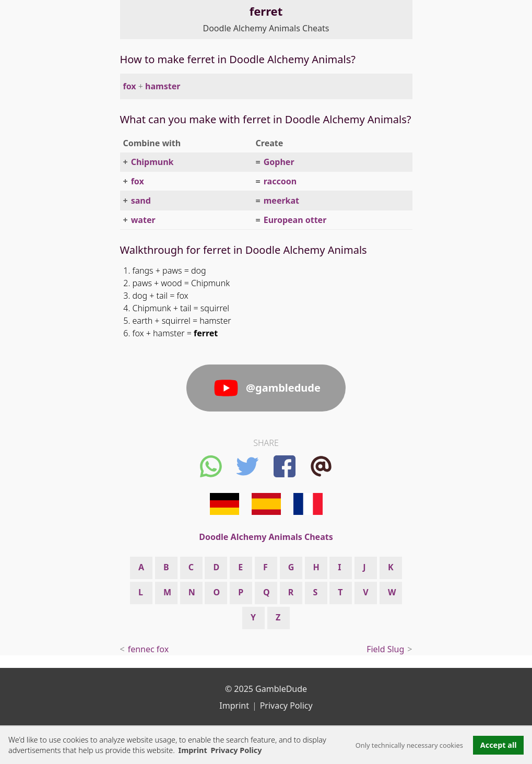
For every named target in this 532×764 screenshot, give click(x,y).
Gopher (279, 162)
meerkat (281, 201)
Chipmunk (152, 162)
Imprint (193, 750)
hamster (163, 86)
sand (141, 201)
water (143, 220)
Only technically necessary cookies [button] (409, 745)
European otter (295, 220)
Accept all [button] (499, 745)
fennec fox (149, 649)
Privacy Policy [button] (236, 750)
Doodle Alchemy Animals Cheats (266, 28)
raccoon (280, 181)
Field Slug (385, 649)
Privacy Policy (286, 706)
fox (130, 86)
